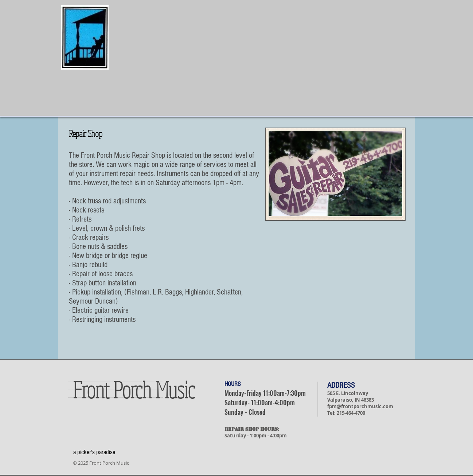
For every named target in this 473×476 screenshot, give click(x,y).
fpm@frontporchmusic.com (360, 406)
